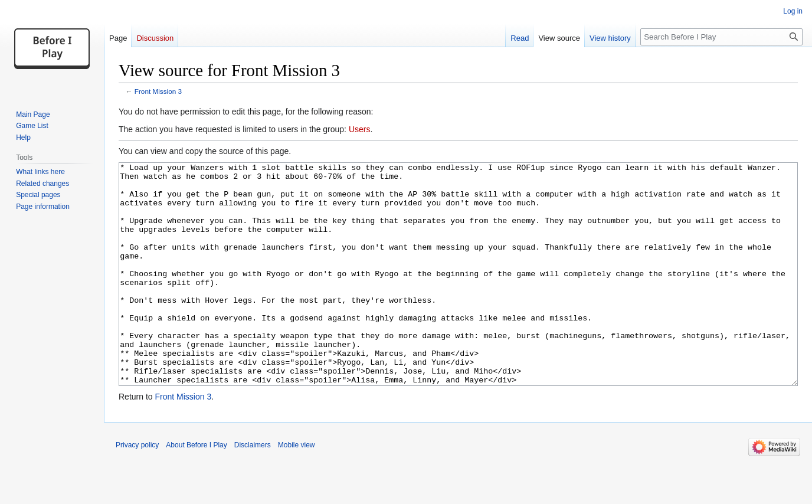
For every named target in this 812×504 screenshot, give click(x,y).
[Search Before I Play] (721, 37)
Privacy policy (137, 489)
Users (360, 129)
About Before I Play (196, 489)
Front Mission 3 (158, 91)
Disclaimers (253, 489)
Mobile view (297, 489)
